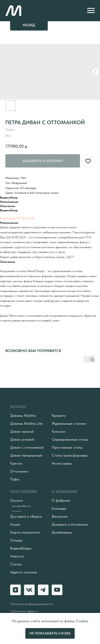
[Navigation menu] (91, 11)
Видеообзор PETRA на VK (17, 218)
